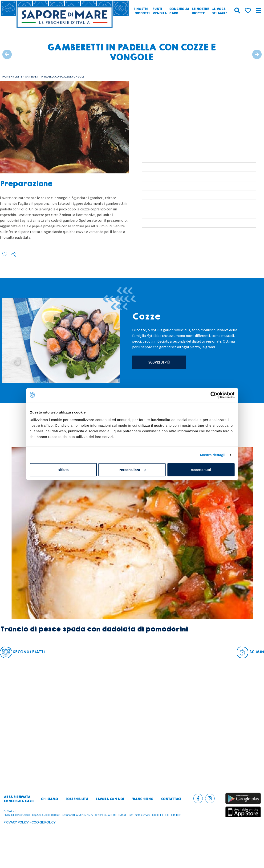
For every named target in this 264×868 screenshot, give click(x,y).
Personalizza (132, 469)
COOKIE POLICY (43, 822)
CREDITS (176, 815)
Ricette (17, 76)
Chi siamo (49, 799)
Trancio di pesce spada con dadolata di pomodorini (94, 629)
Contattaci (171, 799)
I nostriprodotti (142, 11)
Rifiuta (63, 469)
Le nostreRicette (201, 11)
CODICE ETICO (161, 815)
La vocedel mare (219, 11)
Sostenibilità (77, 799)
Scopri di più (159, 362)
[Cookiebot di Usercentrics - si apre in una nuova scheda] (214, 395)
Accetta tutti (201, 469)
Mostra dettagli (213, 455)
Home (6, 76)
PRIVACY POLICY (16, 822)
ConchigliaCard (179, 11)
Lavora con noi (110, 799)
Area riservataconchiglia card (19, 799)
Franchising (142, 799)
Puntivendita (160, 11)
